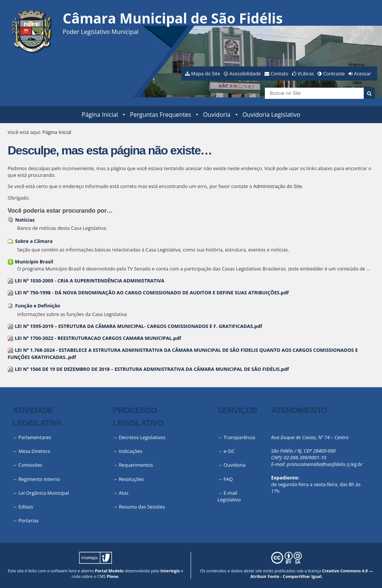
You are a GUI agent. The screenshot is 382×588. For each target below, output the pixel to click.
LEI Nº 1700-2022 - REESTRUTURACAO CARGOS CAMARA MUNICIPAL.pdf (98, 338)
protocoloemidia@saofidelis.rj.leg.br (325, 464)
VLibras (306, 73)
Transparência (239, 437)
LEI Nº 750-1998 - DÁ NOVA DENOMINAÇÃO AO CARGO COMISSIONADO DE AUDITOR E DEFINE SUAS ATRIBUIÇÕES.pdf (152, 293)
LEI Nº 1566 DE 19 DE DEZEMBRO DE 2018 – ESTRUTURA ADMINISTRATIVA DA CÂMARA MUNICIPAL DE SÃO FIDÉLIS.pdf (152, 369)
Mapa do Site (206, 73)
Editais (26, 507)
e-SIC (229, 451)
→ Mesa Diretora (31, 451)
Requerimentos (136, 465)
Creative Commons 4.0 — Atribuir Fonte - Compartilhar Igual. (311, 573)
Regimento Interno (39, 479)
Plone (112, 576)
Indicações (130, 451)
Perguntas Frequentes (160, 115)
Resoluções (131, 479)
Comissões (30, 465)
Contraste (334, 73)
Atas (123, 493)
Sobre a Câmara (34, 241)
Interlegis (170, 571)
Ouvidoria (217, 115)
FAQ (228, 479)
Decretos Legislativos (142, 437)
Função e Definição (37, 306)
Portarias (28, 520)
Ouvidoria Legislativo (271, 115)
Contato (280, 73)
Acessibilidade (245, 73)
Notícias (25, 220)
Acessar (363, 73)
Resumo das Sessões (142, 507)
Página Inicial (100, 115)
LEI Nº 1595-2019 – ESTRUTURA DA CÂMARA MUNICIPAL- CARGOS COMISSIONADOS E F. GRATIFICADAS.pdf (139, 326)
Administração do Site (278, 186)
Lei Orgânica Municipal (43, 493)
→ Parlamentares (32, 437)
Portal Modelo (109, 571)
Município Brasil (34, 262)
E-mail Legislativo (229, 496)
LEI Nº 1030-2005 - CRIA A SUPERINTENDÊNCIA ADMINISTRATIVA (90, 281)
